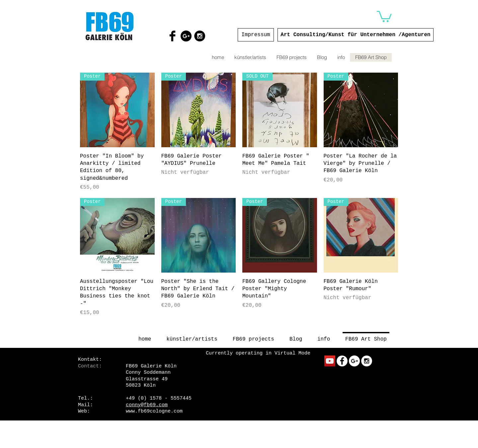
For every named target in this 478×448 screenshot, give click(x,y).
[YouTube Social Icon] (330, 361)
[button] (384, 16)
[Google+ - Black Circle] (186, 36)
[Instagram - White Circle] (367, 361)
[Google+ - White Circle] (354, 361)
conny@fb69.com (147, 405)
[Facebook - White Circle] (342, 361)
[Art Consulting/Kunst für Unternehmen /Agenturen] (356, 35)
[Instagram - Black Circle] (200, 36)
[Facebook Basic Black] (172, 36)
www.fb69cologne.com (154, 411)
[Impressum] (256, 35)
